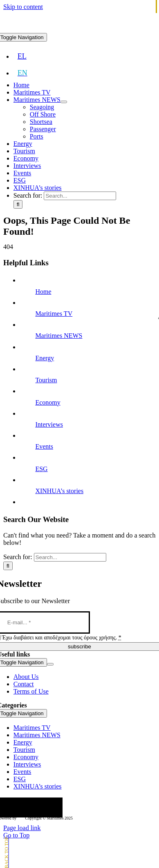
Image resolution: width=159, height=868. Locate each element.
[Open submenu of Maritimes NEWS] (64, 102)
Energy (45, 358)
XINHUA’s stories (59, 491)
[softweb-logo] (21, 816)
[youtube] (43, 807)
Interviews (49, 424)
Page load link (22, 828)
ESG (41, 469)
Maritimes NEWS (59, 336)
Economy (48, 402)
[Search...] (80, 196)
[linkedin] (56, 807)
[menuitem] (22, 56)
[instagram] (30, 807)
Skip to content (23, 7)
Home (43, 292)
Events (44, 446)
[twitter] (17, 807)
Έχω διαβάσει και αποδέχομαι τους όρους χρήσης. (62, 638)
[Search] (18, 204)
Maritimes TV (54, 314)
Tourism (46, 380)
